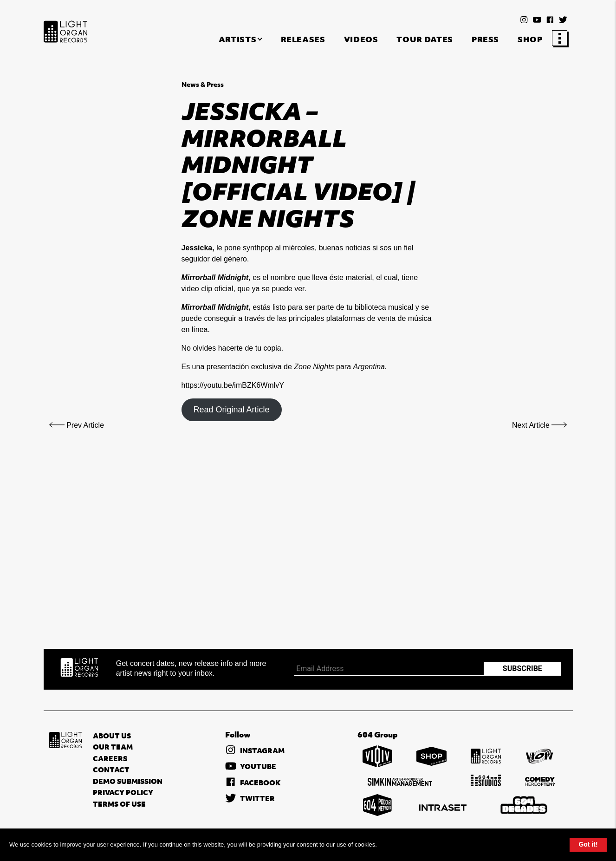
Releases (303, 39)
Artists (237, 39)
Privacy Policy (123, 792)
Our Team (113, 747)
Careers (110, 758)
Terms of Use (119, 804)
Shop (530, 39)
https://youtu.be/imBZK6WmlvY (233, 385)
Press (485, 39)
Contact (111, 770)
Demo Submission (128, 781)
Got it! (588, 844)
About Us (112, 736)
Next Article (540, 425)
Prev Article (77, 425)
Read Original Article (231, 410)
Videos (361, 39)
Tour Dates (425, 39)
